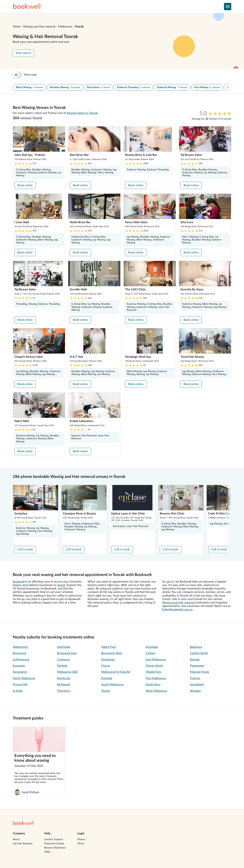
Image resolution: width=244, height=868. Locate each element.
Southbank (197, 684)
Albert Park (109, 647)
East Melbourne (156, 660)
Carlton (150, 653)
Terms (81, 844)
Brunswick (19, 653)
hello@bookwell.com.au (177, 609)
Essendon (19, 666)
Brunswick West (112, 653)
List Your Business (23, 844)
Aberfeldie (64, 647)
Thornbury (64, 691)
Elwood (195, 660)
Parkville (107, 678)
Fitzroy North (154, 666)
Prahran (195, 678)
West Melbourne (156, 691)
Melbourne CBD (67, 672)
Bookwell (19, 582)
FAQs (47, 852)
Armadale (152, 647)
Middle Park (153, 672)
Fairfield (62, 666)
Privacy (81, 839)
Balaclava (196, 647)
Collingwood (21, 660)
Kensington (20, 672)
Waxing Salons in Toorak (82, 113)
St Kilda (18, 691)
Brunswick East (67, 653)
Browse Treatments (55, 848)
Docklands (108, 660)
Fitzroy (106, 666)
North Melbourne (24, 678)
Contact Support (54, 839)
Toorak (79, 27)
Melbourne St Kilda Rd (116, 672)
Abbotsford (20, 647)
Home (17, 27)
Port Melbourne (156, 678)
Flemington (197, 666)
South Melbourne (112, 684)
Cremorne (63, 660)
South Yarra (153, 684)
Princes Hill (20, 684)
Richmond (63, 684)
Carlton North (199, 653)
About (16, 839)
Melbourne (65, 27)
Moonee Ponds (200, 672)
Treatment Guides (54, 844)
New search (23, 53)
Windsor (195, 691)
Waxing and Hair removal (39, 27)
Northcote (64, 678)
